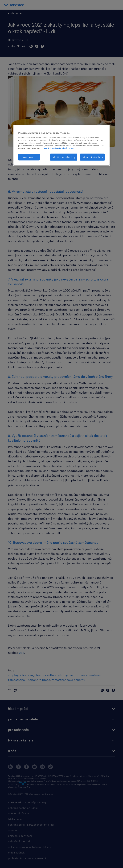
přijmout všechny (92, 157)
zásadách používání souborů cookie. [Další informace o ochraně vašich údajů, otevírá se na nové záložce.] (59, 148)
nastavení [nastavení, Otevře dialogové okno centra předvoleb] (29, 157)
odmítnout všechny (64, 157)
